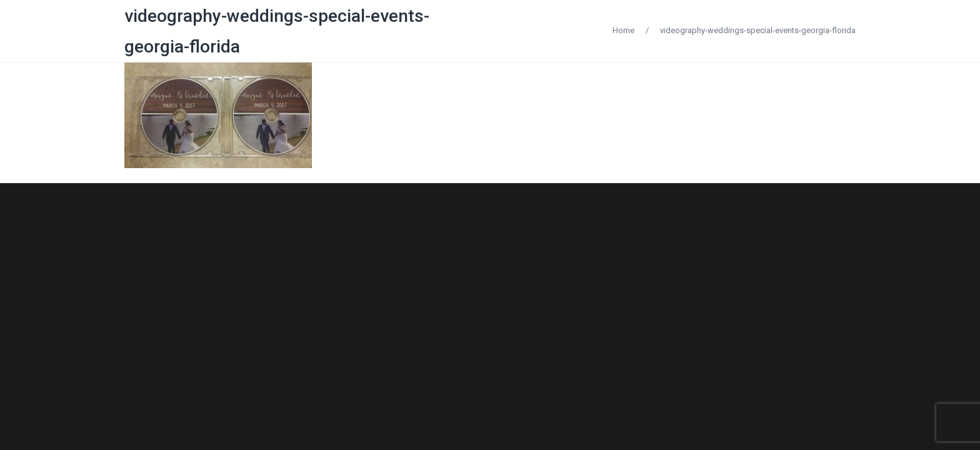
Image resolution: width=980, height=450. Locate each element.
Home (623, 30)
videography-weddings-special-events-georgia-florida (758, 30)
